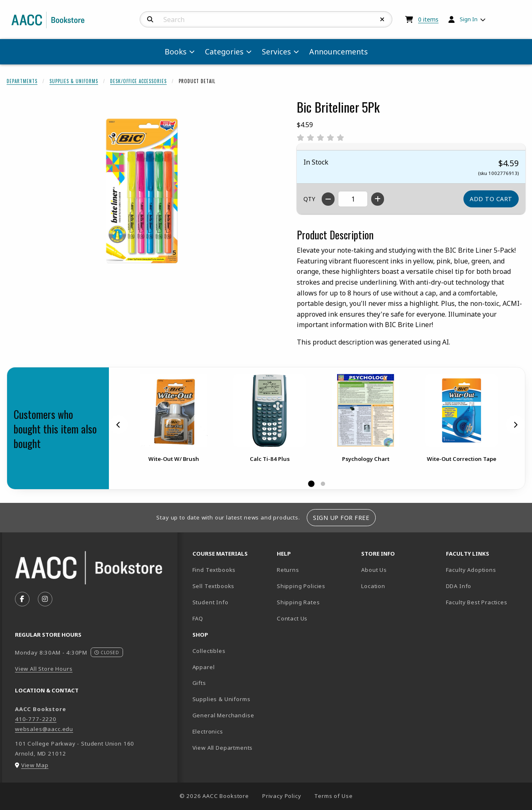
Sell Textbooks (214, 586)
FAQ (198, 618)
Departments (22, 81)
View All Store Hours (44, 669)
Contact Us (292, 618)
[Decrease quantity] (328, 199)
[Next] (515, 424)
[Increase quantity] (378, 199)
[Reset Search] (382, 20)
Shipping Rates (298, 602)
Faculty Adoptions (471, 570)
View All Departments (223, 748)
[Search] (150, 20)
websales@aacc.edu (44, 729)
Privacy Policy (282, 796)
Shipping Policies (301, 586)
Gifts (199, 683)
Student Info (211, 602)
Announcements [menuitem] (339, 52)
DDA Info (459, 586)
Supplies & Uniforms (74, 81)
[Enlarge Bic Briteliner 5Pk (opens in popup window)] (142, 191)
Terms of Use (333, 796)
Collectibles (209, 651)
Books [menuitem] (176, 52)
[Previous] (118, 424)
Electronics (208, 731)
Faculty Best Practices (477, 602)
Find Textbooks (214, 570)
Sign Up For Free (341, 518)
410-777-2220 (36, 719)
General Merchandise (223, 715)
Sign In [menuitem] (469, 19)
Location (400, 586)
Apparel (204, 667)
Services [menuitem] (276, 52)
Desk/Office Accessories (138, 81)
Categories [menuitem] (224, 52)
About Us (374, 570)
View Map (35, 765)
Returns (288, 570)
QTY (309, 199)
